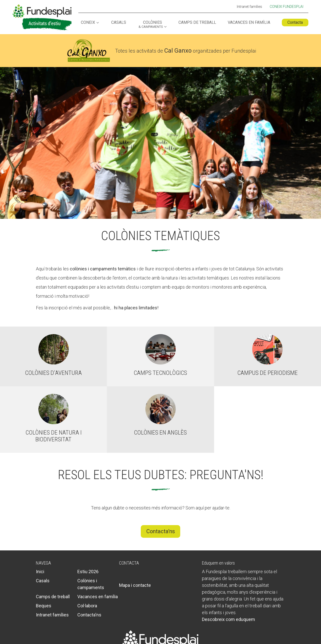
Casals (119, 23)
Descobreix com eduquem (228, 619)
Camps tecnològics (160, 373)
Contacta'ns (161, 531)
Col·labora (87, 606)
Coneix (88, 23)
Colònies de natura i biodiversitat (54, 436)
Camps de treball (197, 23)
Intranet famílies (249, 7)
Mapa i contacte (135, 585)
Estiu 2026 (88, 572)
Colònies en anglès (160, 433)
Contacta (295, 22)
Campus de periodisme (268, 373)
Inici (40, 572)
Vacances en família (249, 23)
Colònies (151, 25)
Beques (44, 606)
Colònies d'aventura (53, 373)
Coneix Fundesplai (286, 7)
